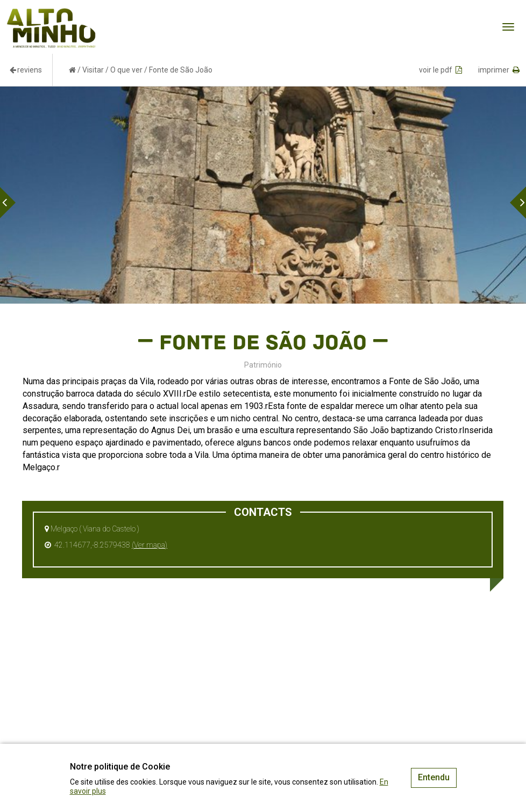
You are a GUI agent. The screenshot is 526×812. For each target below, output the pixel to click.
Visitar (93, 70)
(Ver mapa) (150, 545)
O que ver (126, 70)
